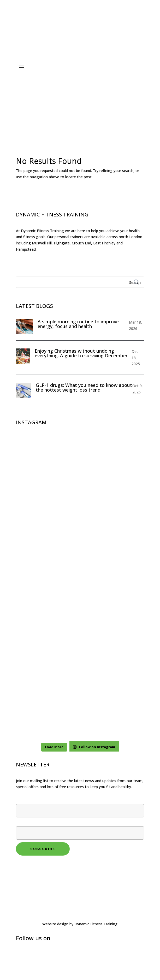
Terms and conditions (36, 874)
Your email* (80, 828)
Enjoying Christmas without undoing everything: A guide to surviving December (81, 353)
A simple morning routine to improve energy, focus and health (78, 324)
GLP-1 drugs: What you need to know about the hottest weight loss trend (84, 387)
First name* (80, 806)
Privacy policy (29, 868)
